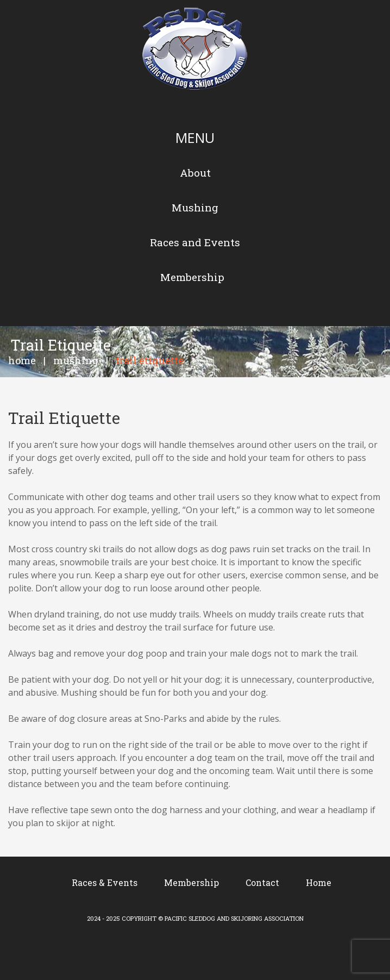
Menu (195, 138)
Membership (191, 882)
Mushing (76, 360)
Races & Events (105, 882)
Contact (262, 882)
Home (22, 360)
